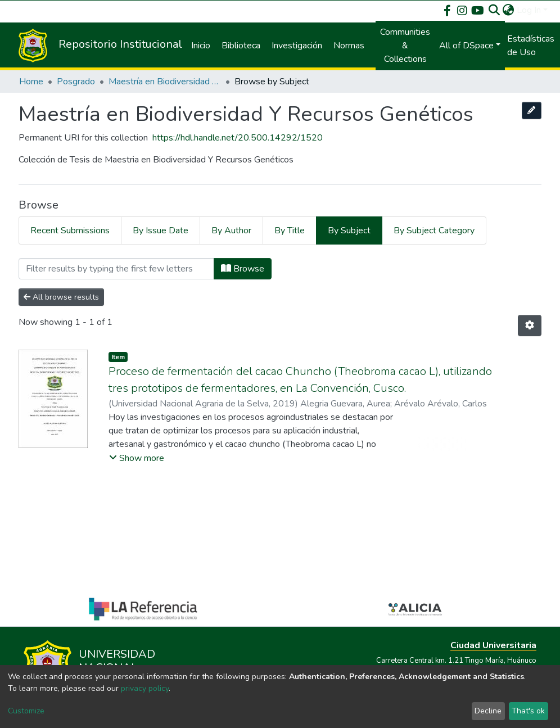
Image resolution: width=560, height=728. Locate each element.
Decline (488, 711)
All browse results (61, 297)
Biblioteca (241, 46)
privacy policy (145, 688)
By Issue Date (161, 230)
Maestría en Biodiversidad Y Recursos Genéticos (165, 82)
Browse (243, 269)
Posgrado (76, 82)
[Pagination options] (530, 325)
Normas (349, 46)
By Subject (349, 230)
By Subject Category (434, 230)
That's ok (528, 711)
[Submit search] (494, 10)
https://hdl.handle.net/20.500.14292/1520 (238, 138)
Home (31, 82)
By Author (231, 230)
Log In (529, 10)
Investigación (297, 46)
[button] (509, 10)
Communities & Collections (405, 46)
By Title (290, 230)
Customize (26, 711)
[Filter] (116, 269)
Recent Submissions (70, 230)
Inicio (201, 46)
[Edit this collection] (532, 110)
